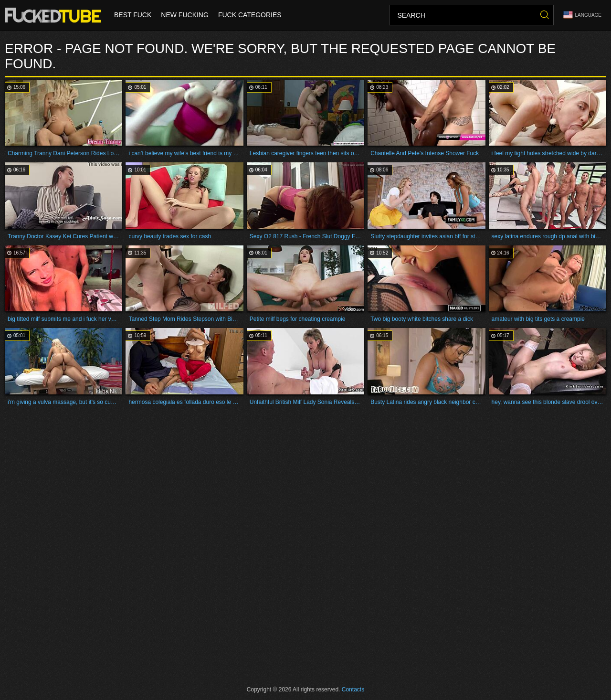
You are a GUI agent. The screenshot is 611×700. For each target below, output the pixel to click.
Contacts (353, 689)
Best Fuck (133, 15)
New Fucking (185, 15)
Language (582, 15)
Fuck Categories (250, 15)
